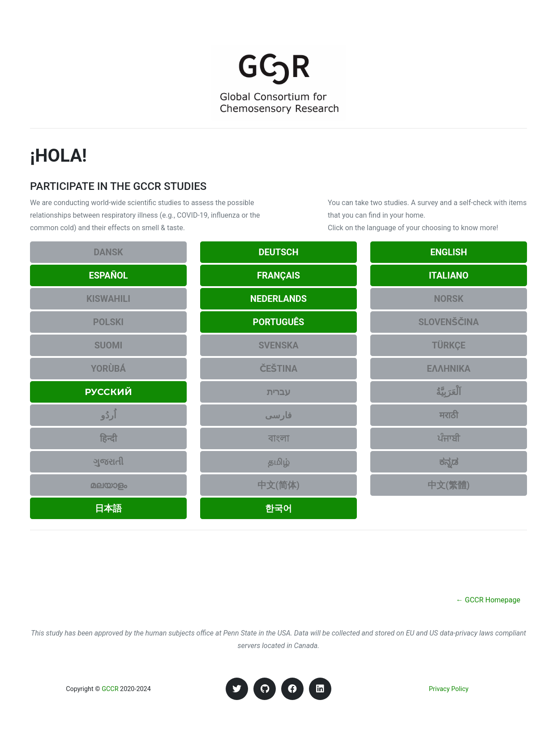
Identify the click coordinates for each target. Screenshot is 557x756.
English (449, 252)
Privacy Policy (449, 689)
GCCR (110, 689)
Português (279, 322)
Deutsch (278, 252)
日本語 (108, 508)
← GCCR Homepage (488, 600)
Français (278, 275)
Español (108, 275)
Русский (108, 392)
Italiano (449, 275)
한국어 (278, 508)
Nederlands (278, 299)
